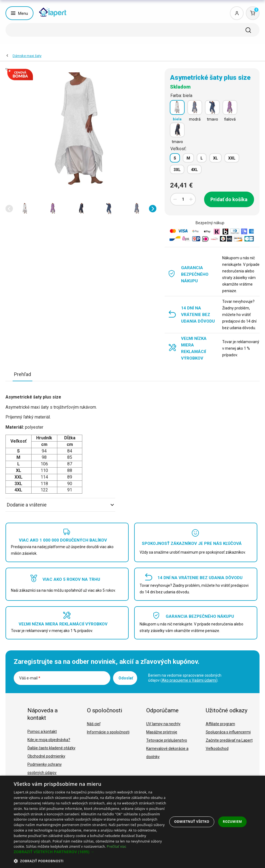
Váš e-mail (30, 678)
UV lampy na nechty (163, 724)
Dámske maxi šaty (27, 56)
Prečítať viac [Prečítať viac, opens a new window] (116, 846)
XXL (232, 158)
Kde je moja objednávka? (49, 740)
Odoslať (126, 678)
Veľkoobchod (217, 749)
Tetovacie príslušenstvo (167, 740)
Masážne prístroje (162, 732)
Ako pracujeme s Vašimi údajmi (189, 680)
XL (215, 158)
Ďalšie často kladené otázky (51, 748)
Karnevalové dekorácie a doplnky (167, 753)
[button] (9, 209)
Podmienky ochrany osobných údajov (45, 769)
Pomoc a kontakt (42, 732)
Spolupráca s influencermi (228, 732)
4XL (194, 170)
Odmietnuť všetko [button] (192, 822)
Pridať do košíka (229, 199)
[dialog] (132, 822)
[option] (25, 209)
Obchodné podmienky (46, 756)
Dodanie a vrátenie (60, 505)
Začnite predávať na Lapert (229, 740)
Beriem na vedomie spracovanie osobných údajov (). (185, 678)
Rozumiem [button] (232, 822)
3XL (177, 170)
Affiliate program (220, 724)
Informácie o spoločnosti (108, 732)
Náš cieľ (94, 724)
